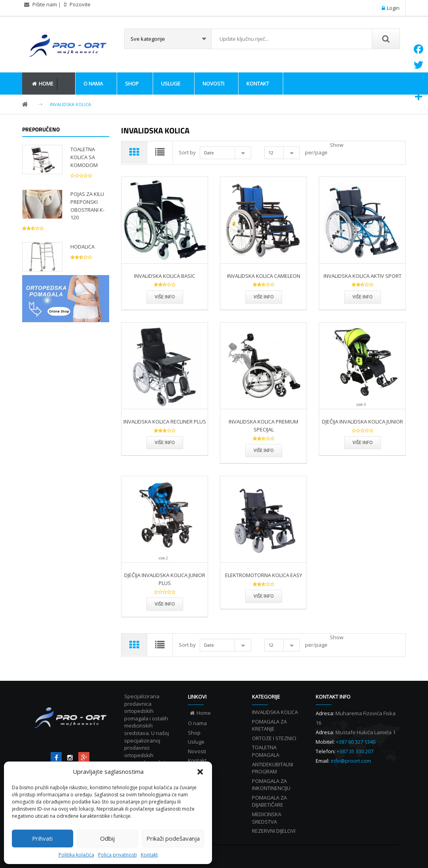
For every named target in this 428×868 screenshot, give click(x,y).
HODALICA (82, 247)
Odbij (107, 838)
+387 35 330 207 (355, 751)
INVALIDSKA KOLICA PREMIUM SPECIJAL (263, 425)
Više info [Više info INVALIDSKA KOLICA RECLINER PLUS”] (165, 442)
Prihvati (42, 838)
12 (271, 153)
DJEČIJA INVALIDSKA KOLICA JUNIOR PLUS (165, 579)
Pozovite (80, 4)
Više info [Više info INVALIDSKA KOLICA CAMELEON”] (264, 297)
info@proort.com (351, 761)
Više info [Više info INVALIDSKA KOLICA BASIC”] (165, 297)
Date (209, 153)
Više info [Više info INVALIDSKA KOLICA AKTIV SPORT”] (363, 297)
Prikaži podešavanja (173, 838)
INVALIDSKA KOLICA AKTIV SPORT (363, 276)
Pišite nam (45, 4)
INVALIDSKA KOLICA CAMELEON (264, 276)
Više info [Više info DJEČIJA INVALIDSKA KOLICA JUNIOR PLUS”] (165, 604)
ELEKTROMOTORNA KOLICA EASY (264, 575)
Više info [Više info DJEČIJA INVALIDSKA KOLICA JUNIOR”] (363, 442)
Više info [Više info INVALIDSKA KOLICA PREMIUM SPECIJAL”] (264, 450)
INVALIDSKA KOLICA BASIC (165, 276)
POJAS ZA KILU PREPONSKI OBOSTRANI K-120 (87, 206)
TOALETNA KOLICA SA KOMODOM (84, 157)
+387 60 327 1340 (356, 742)
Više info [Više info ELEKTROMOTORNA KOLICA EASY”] (264, 596)
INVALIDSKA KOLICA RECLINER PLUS (165, 422)
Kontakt (149, 855)
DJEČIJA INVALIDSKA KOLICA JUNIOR (363, 422)
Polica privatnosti (117, 855)
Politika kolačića (76, 855)
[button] (200, 772)
